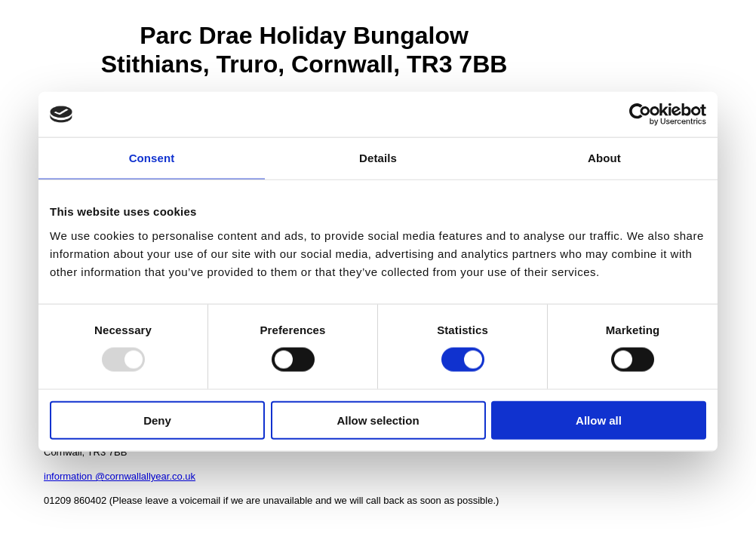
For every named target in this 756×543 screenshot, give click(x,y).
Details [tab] (378, 158)
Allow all (599, 420)
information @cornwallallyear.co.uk (120, 476)
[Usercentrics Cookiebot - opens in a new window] (640, 115)
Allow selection (378, 420)
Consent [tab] (152, 158)
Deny (157, 420)
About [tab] (604, 158)
